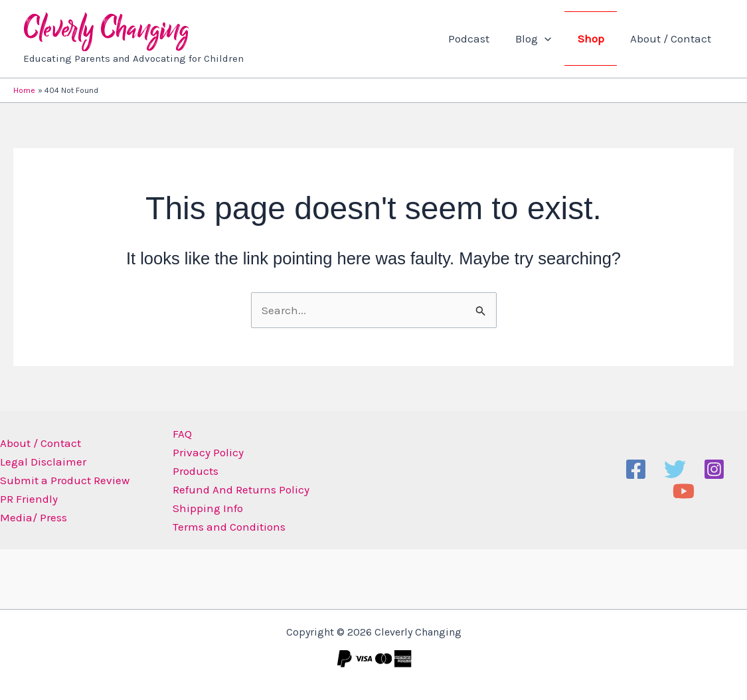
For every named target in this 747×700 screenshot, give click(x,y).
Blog (542, 39)
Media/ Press (34, 517)
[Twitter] (675, 469)
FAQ (179, 434)
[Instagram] (714, 469)
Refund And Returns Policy (238, 489)
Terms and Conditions (226, 527)
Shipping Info (205, 508)
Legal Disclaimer (43, 462)
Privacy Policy (205, 452)
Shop (596, 39)
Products (192, 471)
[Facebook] (636, 469)
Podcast (481, 39)
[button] (553, 39)
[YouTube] (684, 491)
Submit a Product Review (65, 480)
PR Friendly (29, 499)
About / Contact (672, 39)
